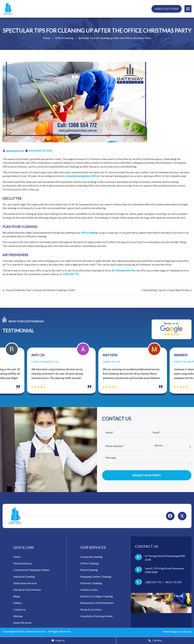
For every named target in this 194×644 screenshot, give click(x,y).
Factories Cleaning (91, 583)
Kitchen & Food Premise (27, 590)
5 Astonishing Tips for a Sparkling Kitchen (165, 290)
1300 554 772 (71, 274)
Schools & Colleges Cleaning (97, 597)
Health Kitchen (167, 9)
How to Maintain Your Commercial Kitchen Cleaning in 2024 (40, 290)
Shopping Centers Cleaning (96, 577)
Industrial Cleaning (24, 577)
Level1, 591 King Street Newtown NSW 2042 (164, 571)
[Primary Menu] (188, 9)
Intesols (187, 632)
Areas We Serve (22, 623)
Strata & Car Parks (91, 610)
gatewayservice (15, 151)
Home (17, 557)
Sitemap (18, 616)
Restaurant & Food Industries (97, 603)
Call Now (155, 640)
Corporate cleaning (91, 557)
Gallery (17, 603)
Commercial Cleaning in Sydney (31, 570)
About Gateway (22, 564)
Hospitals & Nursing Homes (96, 616)
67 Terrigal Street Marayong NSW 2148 (165, 558)
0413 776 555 (174, 582)
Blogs (17, 597)
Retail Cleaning (89, 570)
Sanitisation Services (25, 583)
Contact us (20, 610)
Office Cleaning (89, 564)
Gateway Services (35, 632)
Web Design (170, 632)
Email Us (58, 640)
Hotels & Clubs (89, 590)
